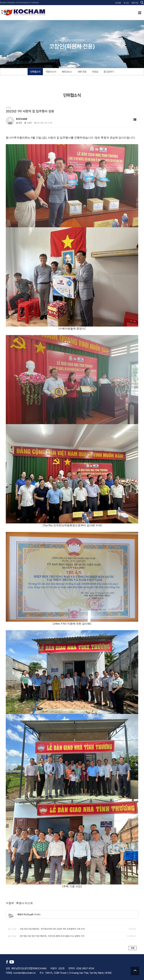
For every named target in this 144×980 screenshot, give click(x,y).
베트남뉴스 (67, 72)
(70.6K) (29, 914)
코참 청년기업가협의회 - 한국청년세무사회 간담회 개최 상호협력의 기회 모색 (52, 929)
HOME (118, 3)
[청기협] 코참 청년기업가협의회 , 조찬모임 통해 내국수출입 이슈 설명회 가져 (52, 936)
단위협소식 (35, 72)
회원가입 (135, 3)
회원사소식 (51, 72)
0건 (19, 123)
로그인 (126, 3)
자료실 (95, 72)
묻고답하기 (109, 72)
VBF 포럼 (82, 72)
